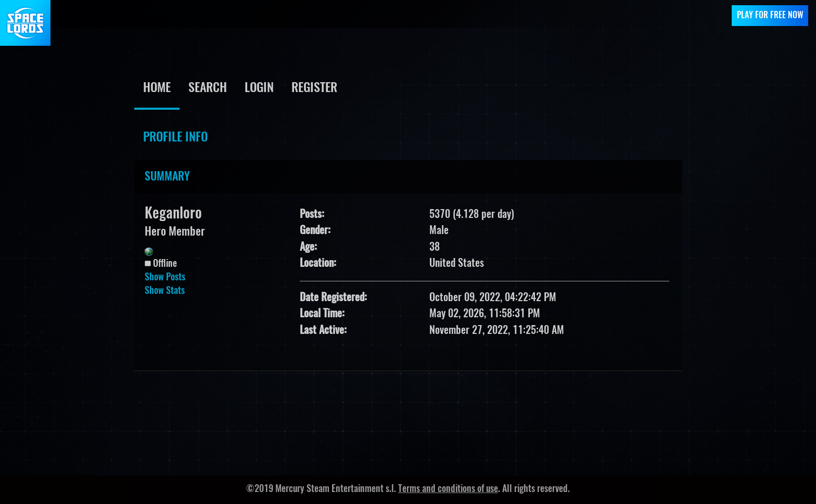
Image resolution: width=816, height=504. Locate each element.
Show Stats (165, 291)
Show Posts (165, 278)
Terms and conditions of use (448, 489)
